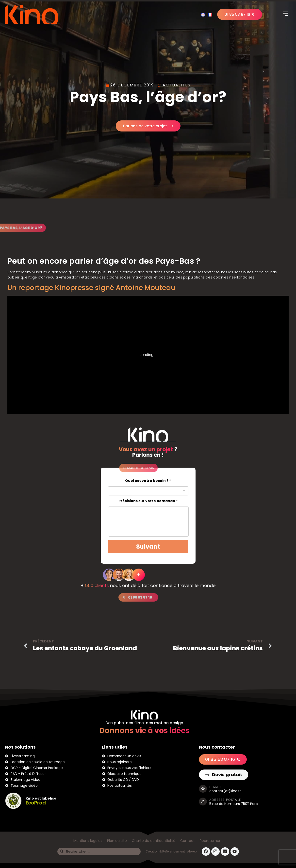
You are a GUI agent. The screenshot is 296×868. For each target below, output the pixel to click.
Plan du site (117, 841)
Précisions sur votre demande (148, 501)
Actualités (177, 85)
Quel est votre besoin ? (148, 481)
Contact (188, 841)
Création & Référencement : (166, 851)
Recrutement (211, 841)
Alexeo (192, 851)
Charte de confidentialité (154, 841)
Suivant (148, 547)
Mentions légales (88, 841)
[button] (286, 14)
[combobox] (148, 491)
